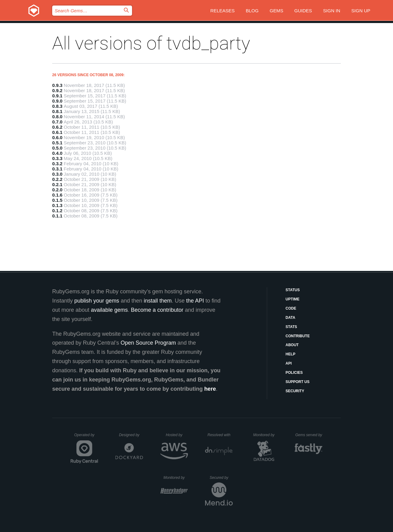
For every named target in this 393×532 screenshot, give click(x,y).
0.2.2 (57, 179)
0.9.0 (57, 101)
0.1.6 (57, 195)
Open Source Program (148, 343)
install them (158, 301)
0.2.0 (57, 190)
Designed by (131, 435)
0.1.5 (57, 200)
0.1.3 (57, 205)
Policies (294, 373)
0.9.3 (57, 85)
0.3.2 (57, 164)
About (292, 345)
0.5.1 (57, 143)
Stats (291, 327)
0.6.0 (57, 137)
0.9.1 (57, 96)
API (289, 363)
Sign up (361, 11)
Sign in (332, 11)
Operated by (86, 437)
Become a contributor (157, 310)
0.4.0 (57, 153)
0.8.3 (57, 106)
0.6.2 (57, 127)
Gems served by (309, 435)
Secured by (221, 478)
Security (295, 391)
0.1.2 (57, 211)
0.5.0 (57, 148)
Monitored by (266, 435)
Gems (276, 11)
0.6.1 (57, 132)
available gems (109, 310)
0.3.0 (57, 174)
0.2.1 (57, 184)
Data (290, 318)
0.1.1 (57, 216)
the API (195, 301)
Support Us (298, 382)
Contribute (298, 336)
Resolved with (220, 435)
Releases (222, 11)
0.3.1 (57, 169)
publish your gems (97, 301)
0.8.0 (57, 117)
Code (291, 308)
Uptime (292, 299)
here (210, 389)
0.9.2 (57, 90)
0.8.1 (57, 111)
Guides (303, 11)
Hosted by (177, 435)
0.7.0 (57, 122)
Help (290, 354)
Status (293, 290)
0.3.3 (57, 158)
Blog (252, 11)
